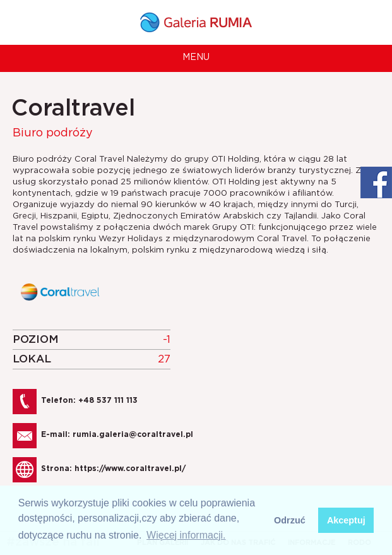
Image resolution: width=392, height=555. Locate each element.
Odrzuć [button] (290, 520)
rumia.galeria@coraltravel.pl (133, 434)
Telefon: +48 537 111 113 (89, 400)
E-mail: (117, 434)
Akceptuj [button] (346, 520)
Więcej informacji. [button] (186, 535)
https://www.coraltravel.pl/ (130, 468)
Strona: (113, 468)
